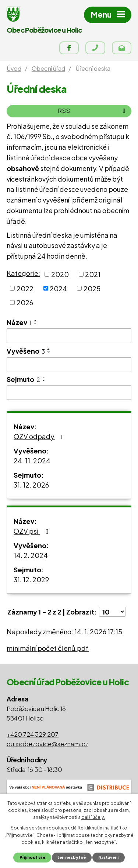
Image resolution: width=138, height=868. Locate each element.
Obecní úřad (48, 68)
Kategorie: (23, 273)
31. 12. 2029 (31, 579)
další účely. (93, 817)
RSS (93, 111)
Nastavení (108, 857)
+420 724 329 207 (33, 734)
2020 (60, 274)
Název (19, 322)
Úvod (14, 68)
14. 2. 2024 (31, 555)
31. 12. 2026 (31, 485)
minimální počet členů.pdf (48, 648)
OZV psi (33, 531)
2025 (92, 288)
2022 (25, 288)
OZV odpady (40, 436)
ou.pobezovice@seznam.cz (47, 744)
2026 (25, 302)
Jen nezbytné (72, 857)
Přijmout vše (32, 857)
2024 (58, 288)
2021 (93, 274)
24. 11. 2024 (32, 461)
